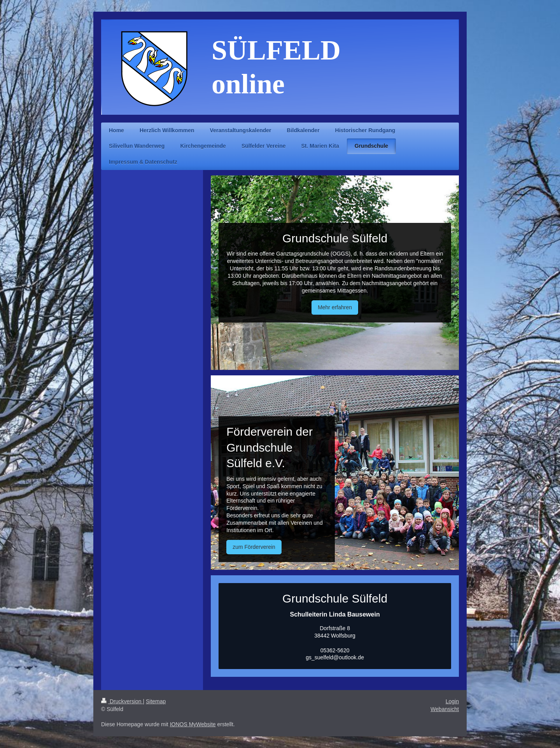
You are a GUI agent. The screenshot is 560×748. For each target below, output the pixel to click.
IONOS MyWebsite (193, 724)
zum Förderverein (254, 547)
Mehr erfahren (335, 307)
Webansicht (445, 709)
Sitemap (156, 701)
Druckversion (122, 701)
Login (452, 701)
